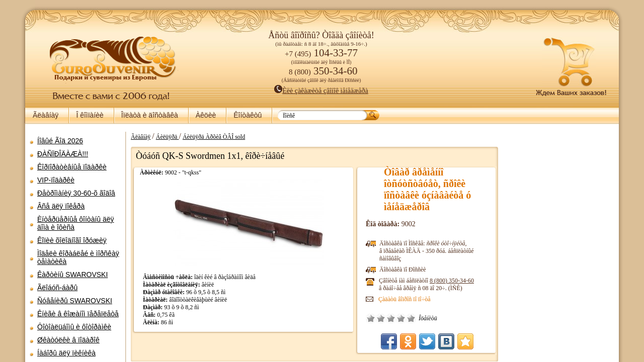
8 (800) (452, 281)
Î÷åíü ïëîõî (371, 318)
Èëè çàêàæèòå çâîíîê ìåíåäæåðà (321, 91)
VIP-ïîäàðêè (56, 180)
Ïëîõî (381, 318)
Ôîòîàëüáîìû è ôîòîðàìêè (74, 327)
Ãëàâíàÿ (46, 115)
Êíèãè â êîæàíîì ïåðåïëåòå (78, 314)
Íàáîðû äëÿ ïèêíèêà (66, 353)
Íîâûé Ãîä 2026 (60, 141)
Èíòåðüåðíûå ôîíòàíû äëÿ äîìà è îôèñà (76, 223)
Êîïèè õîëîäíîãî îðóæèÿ (72, 240)
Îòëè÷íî (411, 318)
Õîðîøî (401, 318)
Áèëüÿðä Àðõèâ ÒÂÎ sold (214, 137)
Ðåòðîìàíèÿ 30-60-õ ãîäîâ (76, 193)
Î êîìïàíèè (90, 115)
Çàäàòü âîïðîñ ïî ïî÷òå (405, 299)
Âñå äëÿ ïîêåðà (61, 206)
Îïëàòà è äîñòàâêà (150, 115)
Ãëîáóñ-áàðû (57, 288)
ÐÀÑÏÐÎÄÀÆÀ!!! (63, 154)
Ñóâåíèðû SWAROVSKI (75, 301)
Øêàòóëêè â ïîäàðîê (68, 340)
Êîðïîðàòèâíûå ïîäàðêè (72, 167)
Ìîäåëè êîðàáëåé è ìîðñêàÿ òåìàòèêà (78, 257)
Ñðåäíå (391, 318)
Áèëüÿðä (168, 137)
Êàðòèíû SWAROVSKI (72, 275)
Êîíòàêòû (248, 115)
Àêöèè (206, 115)
